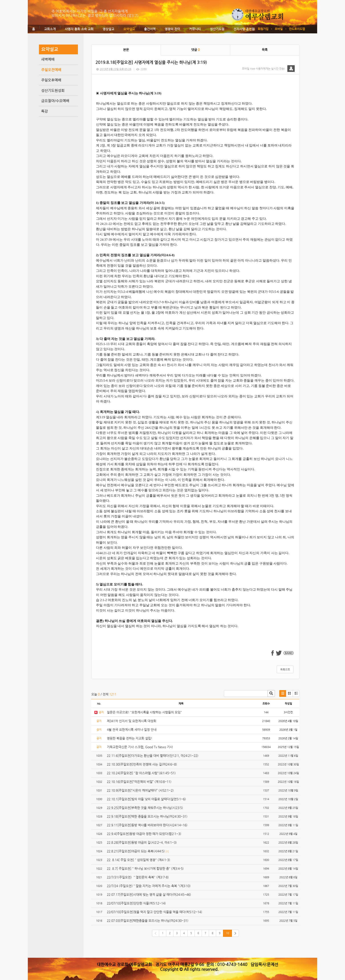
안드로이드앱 (297, 29)
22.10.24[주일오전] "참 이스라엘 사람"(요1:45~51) (141, 773)
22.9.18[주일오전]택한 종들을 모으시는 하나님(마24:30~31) (147, 816)
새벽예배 (48, 59)
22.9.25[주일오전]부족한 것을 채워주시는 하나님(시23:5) (145, 808)
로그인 (248, 29)
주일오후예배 (51, 80)
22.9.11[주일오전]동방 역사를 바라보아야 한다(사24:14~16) (147, 825)
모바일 (279, 29)
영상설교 (108, 29)
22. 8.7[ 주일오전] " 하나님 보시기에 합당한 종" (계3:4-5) (145, 868)
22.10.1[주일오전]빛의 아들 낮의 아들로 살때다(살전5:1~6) (146, 799)
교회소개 (50, 29)
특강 (45, 111)
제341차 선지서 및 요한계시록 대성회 (132, 721)
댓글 (195, 50)
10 (227, 933)
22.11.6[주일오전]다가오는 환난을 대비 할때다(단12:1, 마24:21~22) (153, 756)
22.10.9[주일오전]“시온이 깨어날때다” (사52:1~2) (140, 790)
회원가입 (263, 29)
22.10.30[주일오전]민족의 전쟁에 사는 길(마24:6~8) (142, 764)
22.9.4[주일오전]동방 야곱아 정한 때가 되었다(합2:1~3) (144, 834)
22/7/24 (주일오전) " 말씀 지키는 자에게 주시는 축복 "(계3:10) (149, 886)
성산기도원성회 (53, 90)
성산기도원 (217, 29)
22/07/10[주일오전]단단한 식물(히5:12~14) (136, 903)
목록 (265, 50)
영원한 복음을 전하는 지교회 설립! (130, 738)
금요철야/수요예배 (55, 101)
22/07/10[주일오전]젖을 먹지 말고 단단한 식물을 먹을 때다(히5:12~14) (154, 912)
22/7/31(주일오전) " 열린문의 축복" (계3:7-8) (138, 877)
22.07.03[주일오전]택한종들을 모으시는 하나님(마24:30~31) (148, 921)
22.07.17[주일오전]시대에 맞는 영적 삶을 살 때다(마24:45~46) (149, 895)
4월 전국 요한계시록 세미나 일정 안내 (132, 730)
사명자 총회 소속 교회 (79, 29)
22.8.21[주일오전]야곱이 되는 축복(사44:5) (136, 851)
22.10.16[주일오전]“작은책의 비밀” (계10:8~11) (139, 782)
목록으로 (285, 669)
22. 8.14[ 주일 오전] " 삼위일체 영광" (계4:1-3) (138, 860)
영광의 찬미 (172, 29)
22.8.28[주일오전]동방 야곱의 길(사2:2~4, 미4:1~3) (142, 842)
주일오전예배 (51, 70)
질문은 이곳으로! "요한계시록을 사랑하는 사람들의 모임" (144, 712)
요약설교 (129, 29)
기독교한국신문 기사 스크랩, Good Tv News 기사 (140, 747)
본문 (126, 50)
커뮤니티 (195, 29)
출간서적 (150, 29)
